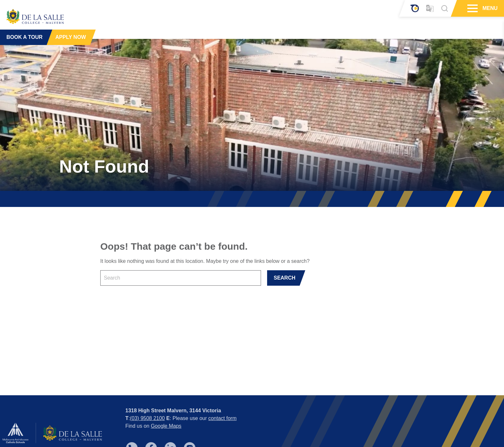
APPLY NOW (71, 35)
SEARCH (284, 278)
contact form (222, 395)
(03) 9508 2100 (147, 395)
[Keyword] (181, 278)
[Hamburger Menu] (472, 8)
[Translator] (430, 9)
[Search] (445, 8)
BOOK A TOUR (24, 35)
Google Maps (166, 402)
